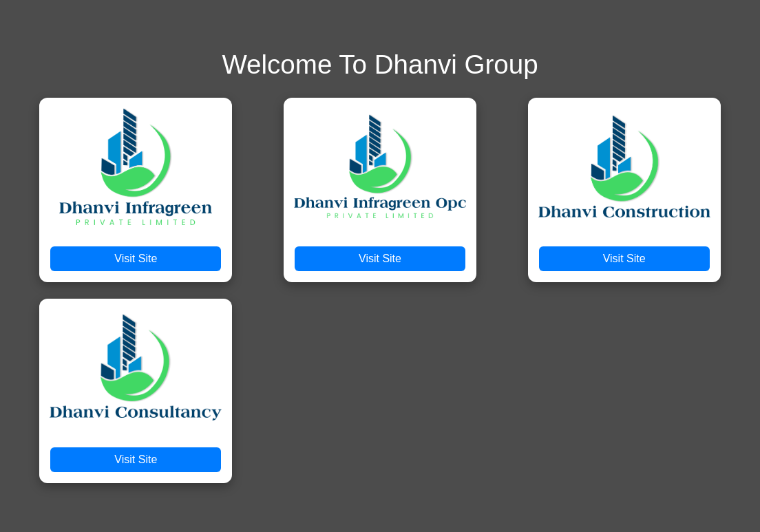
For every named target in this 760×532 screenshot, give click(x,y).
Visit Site (136, 258)
